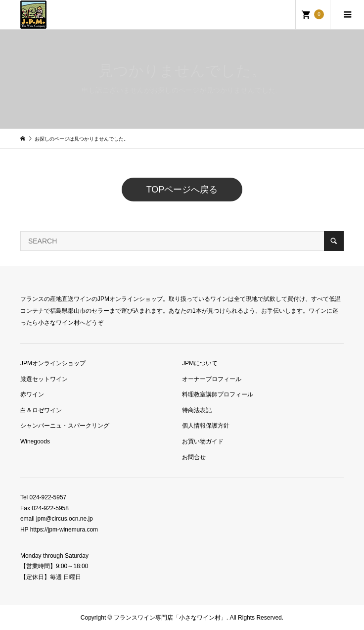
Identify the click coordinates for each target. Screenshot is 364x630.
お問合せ (194, 457)
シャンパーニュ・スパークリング (65, 426)
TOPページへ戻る (182, 190)
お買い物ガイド (203, 441)
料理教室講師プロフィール (218, 394)
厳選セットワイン (44, 379)
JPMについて (200, 363)
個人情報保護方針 (206, 426)
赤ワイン (32, 394)
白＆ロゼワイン (41, 410)
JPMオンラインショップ (53, 363)
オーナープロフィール (212, 379)
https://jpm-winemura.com (64, 530)
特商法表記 (197, 410)
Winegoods (35, 441)
